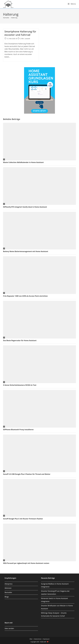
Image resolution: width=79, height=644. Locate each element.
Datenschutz (38, 639)
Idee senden (9, 628)
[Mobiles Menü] (72, 4)
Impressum (46, 639)
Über (31, 639)
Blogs (7, 597)
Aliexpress (9, 584)
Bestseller (8, 592)
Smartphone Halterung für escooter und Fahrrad (20, 33)
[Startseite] (6, 18)
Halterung (14, 18)
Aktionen (8, 588)
